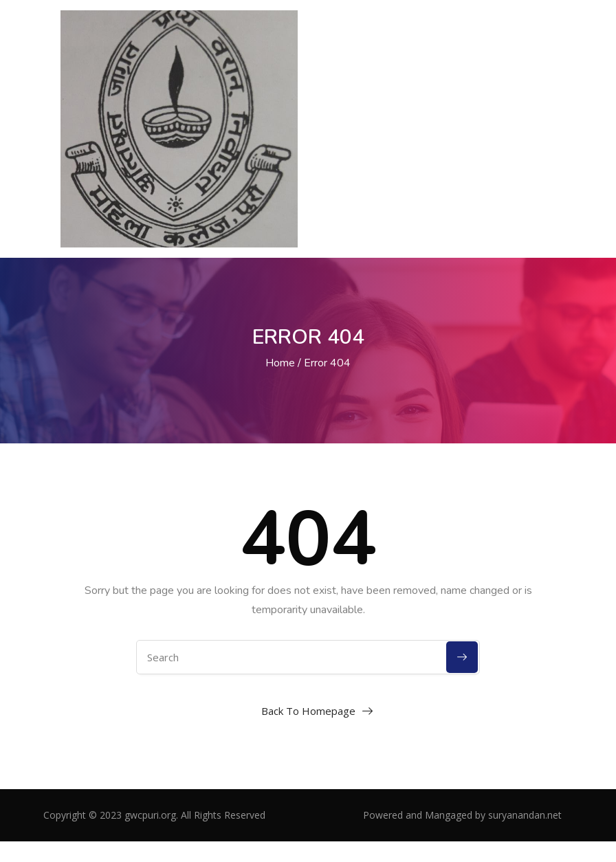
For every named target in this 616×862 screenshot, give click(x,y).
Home (280, 363)
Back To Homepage (308, 711)
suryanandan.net (525, 815)
